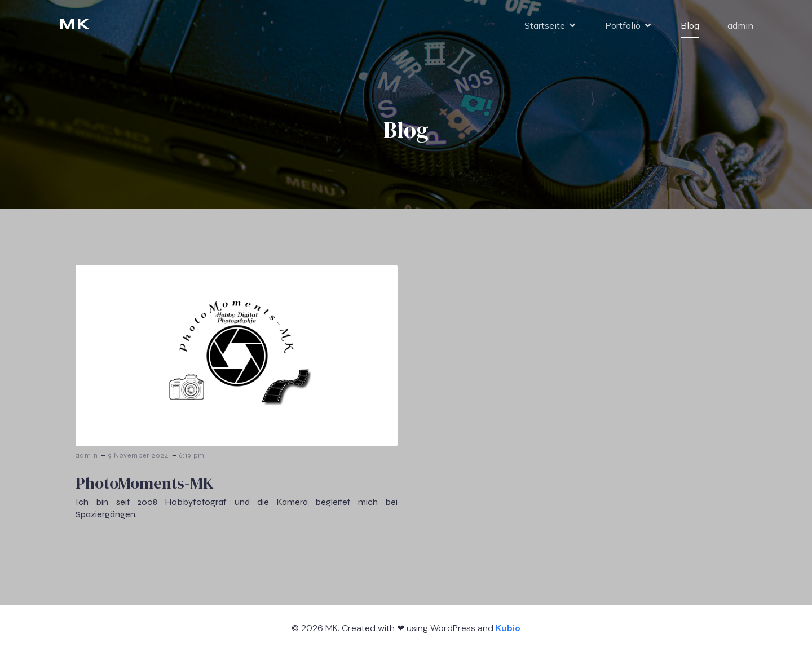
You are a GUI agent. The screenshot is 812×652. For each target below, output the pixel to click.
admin (740, 25)
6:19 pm (192, 455)
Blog (690, 25)
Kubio (508, 628)
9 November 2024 (139, 455)
